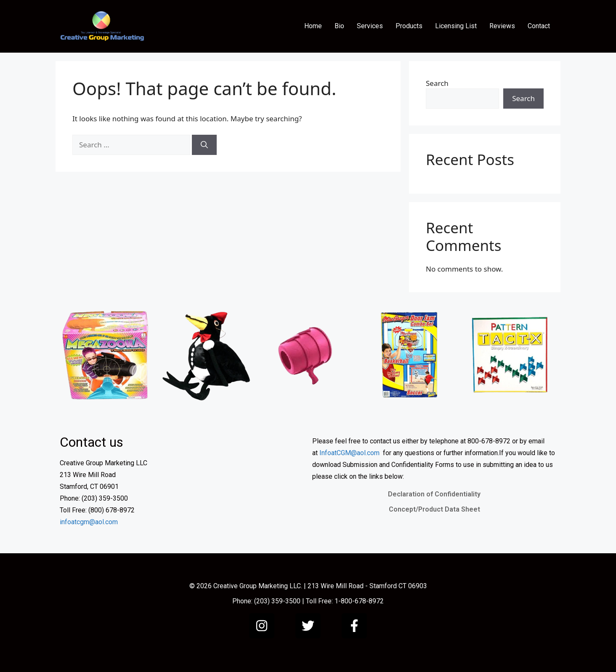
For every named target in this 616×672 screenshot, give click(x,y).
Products (409, 26)
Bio (339, 26)
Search (437, 83)
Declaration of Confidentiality (434, 494)
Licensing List (456, 26)
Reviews (502, 26)
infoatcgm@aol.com (89, 522)
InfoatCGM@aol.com (349, 453)
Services (370, 26)
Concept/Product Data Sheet (434, 509)
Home (313, 26)
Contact (539, 26)
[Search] (204, 145)
